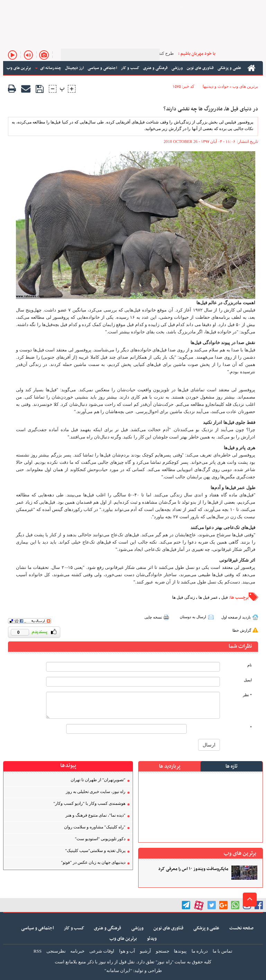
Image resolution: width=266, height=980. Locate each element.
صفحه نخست (241, 928)
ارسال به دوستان (193, 617)
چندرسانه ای (48, 68)
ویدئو (152, 939)
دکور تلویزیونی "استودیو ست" (100, 839)
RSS (38, 951)
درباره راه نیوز (98, 7)
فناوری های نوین (169, 928)
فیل (225, 597)
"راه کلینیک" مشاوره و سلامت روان (95, 827)
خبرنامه (16, 7)
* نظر (247, 695)
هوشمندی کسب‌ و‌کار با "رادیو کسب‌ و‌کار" (89, 803)
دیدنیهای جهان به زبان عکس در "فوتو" (93, 862)
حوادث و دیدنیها (216, 86)
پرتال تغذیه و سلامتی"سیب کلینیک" (95, 851)
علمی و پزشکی (206, 928)
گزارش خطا (242, 630)
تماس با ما (36, 7)
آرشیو (76, 7)
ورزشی (137, 928)
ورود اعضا (58, 7)
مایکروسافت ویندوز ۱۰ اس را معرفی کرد (193, 869)
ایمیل (248, 680)
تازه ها (232, 766)
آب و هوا (127, 951)
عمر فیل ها (208, 597)
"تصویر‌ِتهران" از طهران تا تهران (98, 780)
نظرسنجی (56, 951)
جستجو (163, 951)
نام (250, 665)
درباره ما (200, 951)
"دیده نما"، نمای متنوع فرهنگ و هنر (95, 815)
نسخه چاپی (153, 617)
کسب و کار (74, 928)
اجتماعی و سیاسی (37, 928)
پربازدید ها (170, 766)
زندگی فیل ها (184, 597)
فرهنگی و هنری (108, 928)
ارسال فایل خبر (127, 7)
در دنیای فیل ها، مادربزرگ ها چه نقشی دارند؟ (211, 109)
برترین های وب (245, 86)
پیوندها (180, 951)
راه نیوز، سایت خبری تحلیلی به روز (96, 792)
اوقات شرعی (102, 951)
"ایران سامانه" (118, 970)
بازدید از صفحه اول (236, 617)
